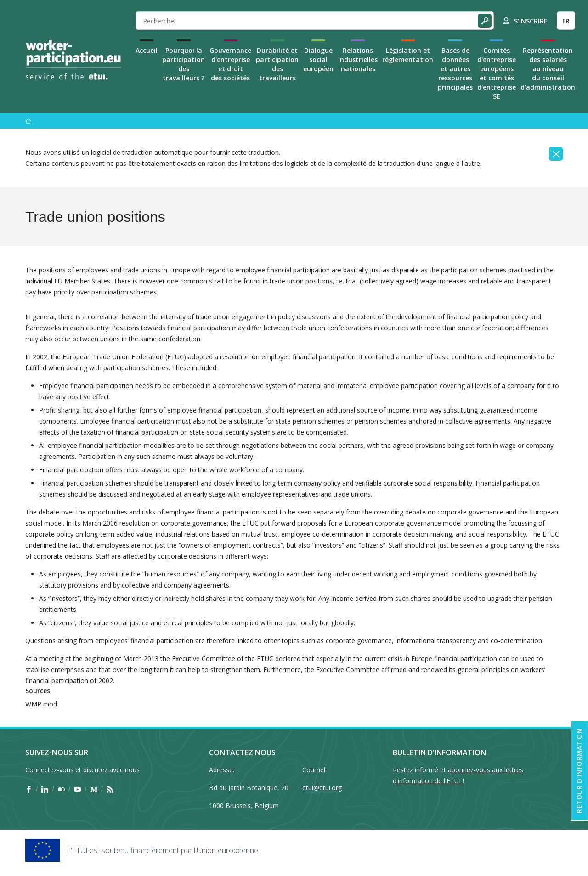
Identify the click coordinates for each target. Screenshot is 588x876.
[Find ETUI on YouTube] (77, 789)
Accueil (147, 50)
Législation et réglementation (408, 55)
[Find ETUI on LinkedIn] (45, 789)
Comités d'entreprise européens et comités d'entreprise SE (497, 73)
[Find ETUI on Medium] (94, 789)
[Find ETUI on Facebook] (29, 789)
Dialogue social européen (318, 59)
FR (566, 21)
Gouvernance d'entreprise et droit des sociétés (230, 64)
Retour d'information (579, 771)
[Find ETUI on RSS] (110, 789)
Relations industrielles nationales (358, 59)
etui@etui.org (322, 788)
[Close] (556, 154)
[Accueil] (28, 121)
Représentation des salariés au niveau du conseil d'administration (548, 69)
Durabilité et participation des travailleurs (277, 64)
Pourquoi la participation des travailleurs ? (184, 64)
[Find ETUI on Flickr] (61, 789)
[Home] (73, 60)
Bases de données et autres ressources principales (455, 69)
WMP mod (41, 704)
